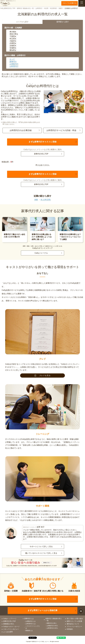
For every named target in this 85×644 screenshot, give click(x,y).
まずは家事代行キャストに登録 (42, 142)
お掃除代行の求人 (52, 626)
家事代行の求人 (52, 623)
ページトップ (81, 611)
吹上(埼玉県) (46, 200)
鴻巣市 (61, 8)
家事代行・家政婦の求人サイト (8, 3)
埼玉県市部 (53, 8)
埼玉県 (46, 8)
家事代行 (13, 62)
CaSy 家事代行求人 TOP (8, 8)
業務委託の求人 (9, 624)
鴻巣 (36, 200)
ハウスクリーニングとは (33, 627)
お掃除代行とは (30, 621)
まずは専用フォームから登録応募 (42, 610)
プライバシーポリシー (74, 626)
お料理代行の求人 (52, 628)
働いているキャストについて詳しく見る (41, 553)
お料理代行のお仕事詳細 (21, 130)
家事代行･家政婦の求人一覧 (25, 8)
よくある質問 (8, 632)
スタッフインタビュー (11, 629)
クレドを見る (43, 375)
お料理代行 (39, 8)
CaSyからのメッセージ (11, 626)
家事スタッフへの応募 (74, 621)
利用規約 (70, 629)
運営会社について (73, 624)
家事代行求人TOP (41, 154)
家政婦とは (29, 630)
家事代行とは (29, 619)
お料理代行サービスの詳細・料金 (61, 130)
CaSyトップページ (10, 619)
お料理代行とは (30, 624)
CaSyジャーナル (41, 253)
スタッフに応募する (70, 3)
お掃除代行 (14, 64)
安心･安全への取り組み (75, 619)
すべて (12, 59)
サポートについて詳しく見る (41, 547)
